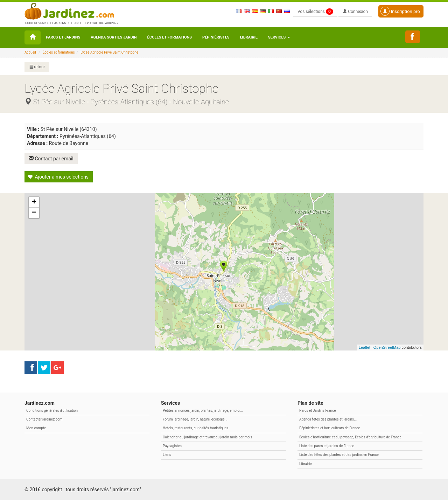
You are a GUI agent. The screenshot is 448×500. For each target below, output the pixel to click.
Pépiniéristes (216, 37)
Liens (167, 455)
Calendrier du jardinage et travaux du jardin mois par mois (207, 437)
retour (37, 67)
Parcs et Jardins (63, 37)
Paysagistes (172, 446)
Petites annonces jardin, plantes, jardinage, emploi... (203, 411)
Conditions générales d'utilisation (52, 411)
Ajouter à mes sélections (58, 177)
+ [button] (34, 202)
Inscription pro (400, 11)
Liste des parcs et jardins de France (327, 446)
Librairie (249, 37)
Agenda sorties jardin (114, 37)
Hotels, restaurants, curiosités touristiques (195, 428)
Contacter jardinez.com (44, 419)
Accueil (30, 52)
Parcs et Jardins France (318, 411)
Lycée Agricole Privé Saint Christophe (109, 52)
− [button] (34, 213)
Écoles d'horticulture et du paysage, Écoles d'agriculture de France (350, 437)
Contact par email (51, 159)
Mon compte (36, 428)
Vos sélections (315, 12)
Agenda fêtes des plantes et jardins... (328, 419)
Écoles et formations (170, 37)
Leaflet (365, 347)
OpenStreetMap (387, 347)
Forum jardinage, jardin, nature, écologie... (195, 419)
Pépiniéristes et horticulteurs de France (330, 428)
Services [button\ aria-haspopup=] (279, 37)
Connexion (355, 12)
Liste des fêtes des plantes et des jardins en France (339, 455)
